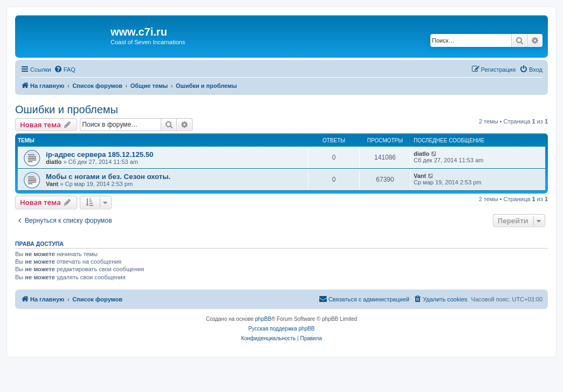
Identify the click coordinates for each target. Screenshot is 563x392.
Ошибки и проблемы (67, 109)
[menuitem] (65, 70)
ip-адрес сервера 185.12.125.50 (99, 154)
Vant (52, 184)
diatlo (54, 162)
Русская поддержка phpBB (281, 329)
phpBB (263, 319)
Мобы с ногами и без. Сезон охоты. (108, 177)
